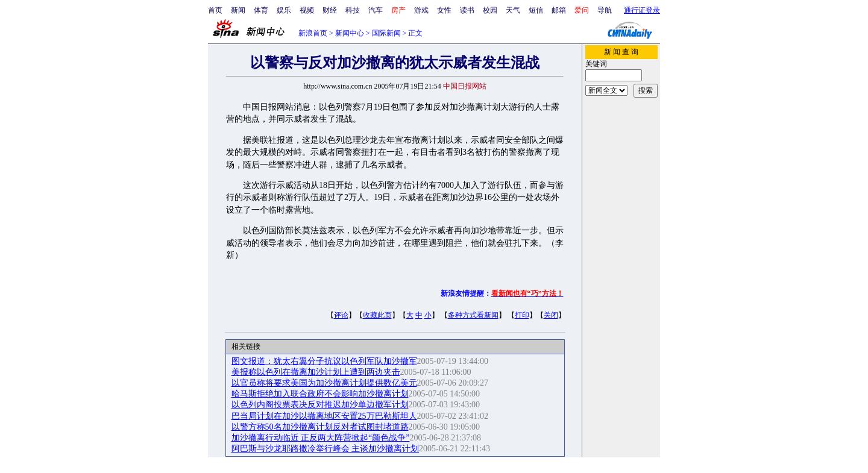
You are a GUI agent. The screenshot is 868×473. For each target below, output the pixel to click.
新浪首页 (313, 33)
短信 (536, 10)
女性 (444, 10)
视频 (307, 10)
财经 (330, 10)
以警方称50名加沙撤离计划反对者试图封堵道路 (320, 427)
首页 (215, 10)
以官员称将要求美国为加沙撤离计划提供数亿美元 (324, 383)
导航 (605, 10)
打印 (522, 315)
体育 (261, 10)
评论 (341, 315)
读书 (467, 10)
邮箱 (559, 10)
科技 (353, 10)
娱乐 (284, 10)
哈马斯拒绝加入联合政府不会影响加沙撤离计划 (320, 394)
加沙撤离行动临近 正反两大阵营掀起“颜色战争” (321, 438)
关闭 (551, 315)
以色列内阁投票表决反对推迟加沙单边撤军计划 (320, 405)
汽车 (376, 10)
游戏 (421, 10)
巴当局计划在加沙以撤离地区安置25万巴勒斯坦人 (324, 416)
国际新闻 (386, 33)
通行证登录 (642, 10)
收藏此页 (377, 315)
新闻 (238, 10)
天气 (513, 10)
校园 (490, 10)
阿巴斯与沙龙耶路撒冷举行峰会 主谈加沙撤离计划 (325, 449)
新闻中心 (350, 33)
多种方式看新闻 (473, 315)
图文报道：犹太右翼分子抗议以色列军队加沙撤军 (324, 361)
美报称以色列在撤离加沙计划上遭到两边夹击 (316, 372)
